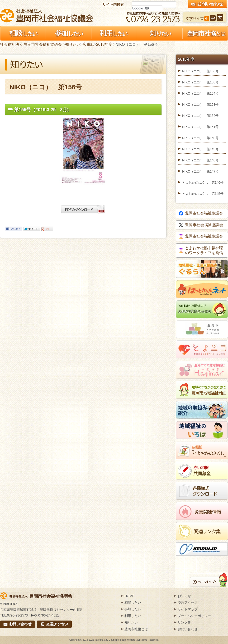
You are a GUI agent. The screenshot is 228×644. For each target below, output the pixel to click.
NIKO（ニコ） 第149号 (200, 149)
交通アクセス (188, 603)
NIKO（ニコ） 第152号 (200, 116)
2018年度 (104, 44)
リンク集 (184, 622)
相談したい (133, 603)
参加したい (133, 609)
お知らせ (184, 596)
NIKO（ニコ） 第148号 (200, 160)
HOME (129, 596)
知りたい (73, 44)
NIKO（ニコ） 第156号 (200, 71)
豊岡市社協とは (136, 629)
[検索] (147, 8)
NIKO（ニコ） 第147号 (200, 171)
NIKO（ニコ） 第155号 (200, 82)
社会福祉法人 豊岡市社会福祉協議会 (47, 16)
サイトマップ (188, 609)
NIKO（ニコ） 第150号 (200, 138)
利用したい (133, 616)
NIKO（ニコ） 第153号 (200, 105)
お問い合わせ (188, 629)
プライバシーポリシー (194, 616)
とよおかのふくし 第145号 (203, 194)
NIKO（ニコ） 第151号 (200, 127)
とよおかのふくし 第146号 (203, 183)
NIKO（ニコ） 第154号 (200, 93)
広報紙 (88, 44)
